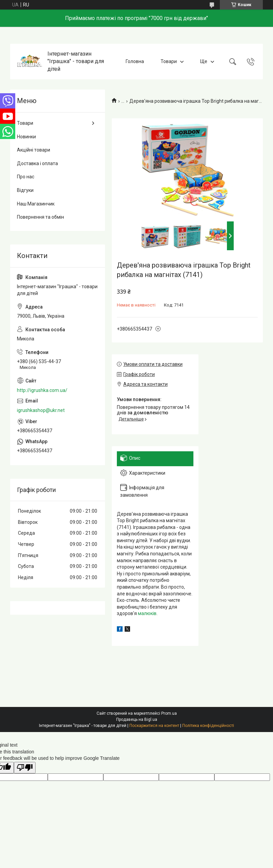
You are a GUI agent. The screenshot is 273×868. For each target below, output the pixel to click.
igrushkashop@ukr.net (41, 410)
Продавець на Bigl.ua (137, 719)
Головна (135, 61)
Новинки (26, 137)
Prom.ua (169, 713)
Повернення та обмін (40, 217)
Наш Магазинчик (36, 204)
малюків (147, 613)
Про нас (26, 177)
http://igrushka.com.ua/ (42, 390)
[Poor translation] (25, 768)
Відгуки (25, 190)
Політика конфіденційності (208, 726)
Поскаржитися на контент (154, 726)
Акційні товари (34, 150)
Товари (169, 61)
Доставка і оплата (37, 163)
